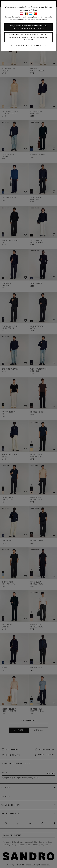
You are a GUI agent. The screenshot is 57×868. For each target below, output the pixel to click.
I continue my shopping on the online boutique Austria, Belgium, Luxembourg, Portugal (29, 37)
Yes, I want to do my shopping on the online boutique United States (29, 27)
